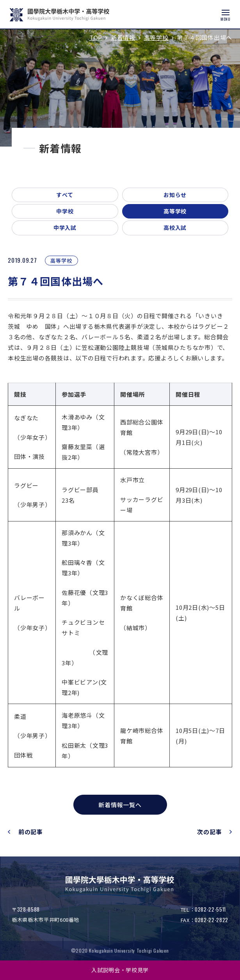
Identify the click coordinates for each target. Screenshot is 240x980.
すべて (65, 195)
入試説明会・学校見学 (120, 970)
